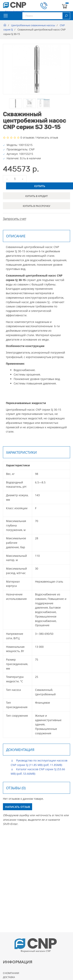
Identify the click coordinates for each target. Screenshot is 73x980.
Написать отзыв (47, 137)
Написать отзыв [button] (18, 807)
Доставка (9, 977)
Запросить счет (15, 219)
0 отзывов (27, 137)
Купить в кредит (36, 196)
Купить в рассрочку (36, 206)
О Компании (11, 973)
